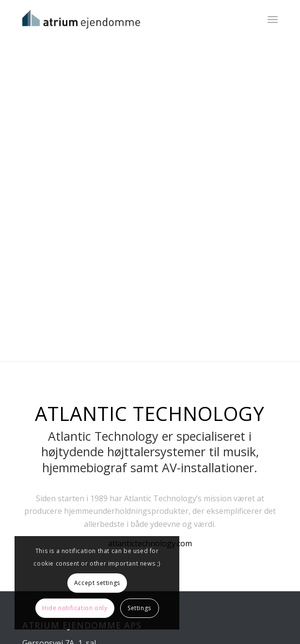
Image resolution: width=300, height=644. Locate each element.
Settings (139, 608)
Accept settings (97, 583)
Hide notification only (75, 608)
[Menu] (273, 19)
